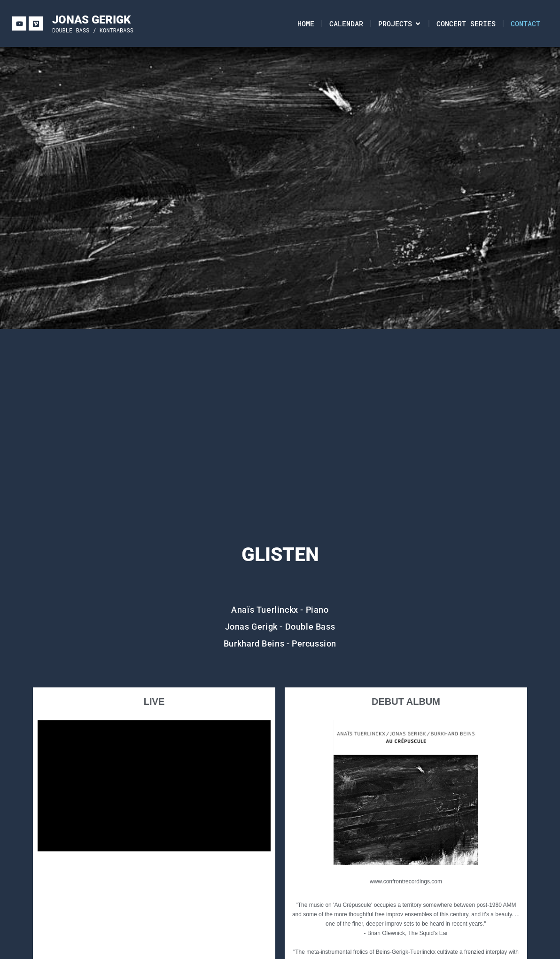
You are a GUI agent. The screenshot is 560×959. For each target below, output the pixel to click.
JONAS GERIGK (91, 20)
